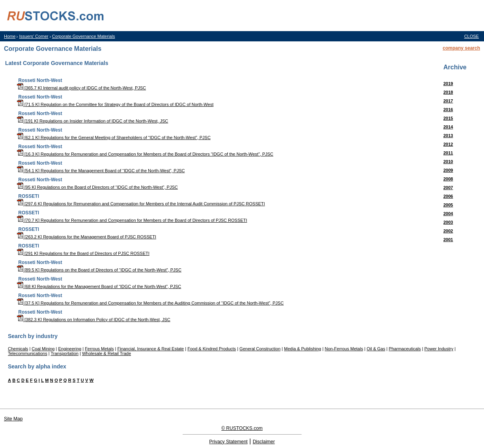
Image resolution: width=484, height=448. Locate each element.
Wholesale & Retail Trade (107, 353)
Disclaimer (264, 442)
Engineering (70, 349)
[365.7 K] (30, 88)
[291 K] (28, 253)
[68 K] (27, 286)
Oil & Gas (376, 349)
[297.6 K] (30, 204)
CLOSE (472, 36)
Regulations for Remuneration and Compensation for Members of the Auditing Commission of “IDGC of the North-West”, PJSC (162, 303)
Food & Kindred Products (212, 349)
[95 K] (27, 187)
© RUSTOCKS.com (242, 428)
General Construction (260, 349)
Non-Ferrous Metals (344, 349)
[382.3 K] (30, 320)
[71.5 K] (29, 104)
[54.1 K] (29, 171)
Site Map (13, 419)
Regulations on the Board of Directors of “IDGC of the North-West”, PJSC (107, 187)
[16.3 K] (29, 154)
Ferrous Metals (99, 349)
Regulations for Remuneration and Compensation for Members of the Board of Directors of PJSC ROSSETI (144, 220)
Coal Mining (43, 349)
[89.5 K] (29, 270)
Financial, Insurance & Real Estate (150, 349)
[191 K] (28, 121)
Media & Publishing (303, 349)
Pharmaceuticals (405, 349)
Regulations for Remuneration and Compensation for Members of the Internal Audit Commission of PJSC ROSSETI (154, 204)
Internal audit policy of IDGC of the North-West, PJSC (94, 88)
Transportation (64, 353)
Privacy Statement (228, 442)
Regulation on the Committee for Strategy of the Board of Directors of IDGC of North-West (127, 104)
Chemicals (18, 349)
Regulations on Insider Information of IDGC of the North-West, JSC (104, 121)
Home (10, 36)
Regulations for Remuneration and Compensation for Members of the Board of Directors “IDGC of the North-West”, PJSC (157, 154)
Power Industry (439, 349)
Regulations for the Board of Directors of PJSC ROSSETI (94, 253)
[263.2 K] (30, 237)
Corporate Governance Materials (84, 36)
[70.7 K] (29, 220)
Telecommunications (28, 353)
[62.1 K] (29, 138)
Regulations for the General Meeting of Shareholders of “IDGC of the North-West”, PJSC (126, 138)
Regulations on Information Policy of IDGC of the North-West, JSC (107, 320)
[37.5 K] (29, 303)
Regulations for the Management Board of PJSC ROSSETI (100, 237)
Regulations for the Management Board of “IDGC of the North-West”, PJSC (113, 171)
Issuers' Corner (34, 36)
